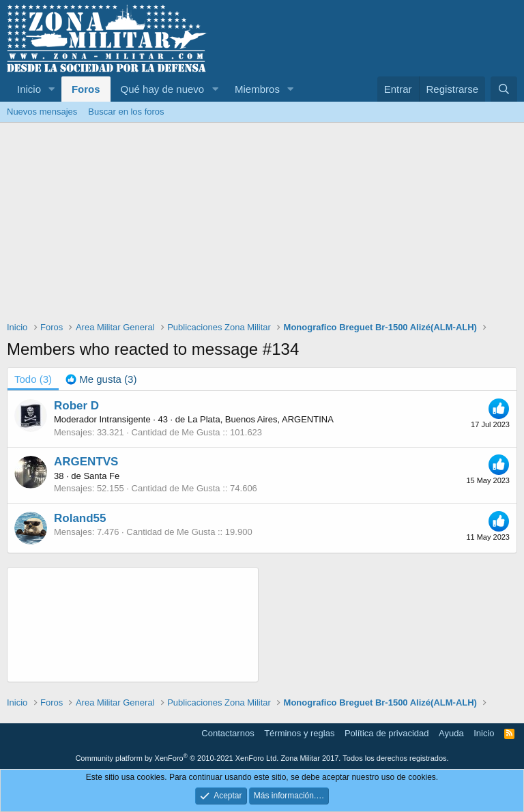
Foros (86, 89)
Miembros (257, 89)
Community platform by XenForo (177, 758)
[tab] (101, 379)
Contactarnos (228, 733)
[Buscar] (504, 89)
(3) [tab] (33, 379)
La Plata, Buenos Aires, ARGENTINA (261, 419)
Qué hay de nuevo (163, 89)
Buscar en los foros (126, 112)
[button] (52, 89)
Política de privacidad (387, 733)
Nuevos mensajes (42, 112)
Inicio (29, 89)
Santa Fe (101, 476)
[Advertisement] (262, 225)
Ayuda (451, 733)
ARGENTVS (86, 462)
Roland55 (80, 518)
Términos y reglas (299, 733)
